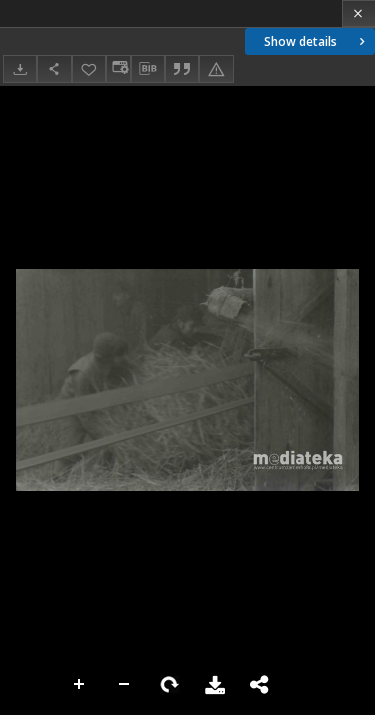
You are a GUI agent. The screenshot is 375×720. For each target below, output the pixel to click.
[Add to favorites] (89, 68)
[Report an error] (216, 68)
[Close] (358, 13)
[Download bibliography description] (148, 69)
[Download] (20, 68)
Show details (316, 41)
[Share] (54, 68)
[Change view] (118, 68)
